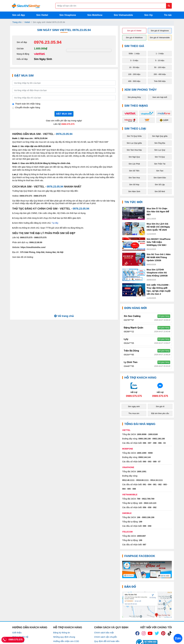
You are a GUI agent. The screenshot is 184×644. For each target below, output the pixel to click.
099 (144, 526)
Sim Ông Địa (160, 143)
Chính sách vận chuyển (106, 637)
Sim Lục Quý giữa (134, 143)
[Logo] (26, 6)
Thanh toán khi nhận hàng (28, 104)
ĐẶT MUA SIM (64, 114)
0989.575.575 (68, 124)
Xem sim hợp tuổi (160, 97)
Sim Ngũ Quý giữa (160, 136)
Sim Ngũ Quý (134, 157)
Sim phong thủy (134, 97)
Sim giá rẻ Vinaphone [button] (160, 31)
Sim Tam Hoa (134, 178)
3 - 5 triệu (134, 60)
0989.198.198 (144, 439)
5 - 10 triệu (160, 60)
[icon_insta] (144, 633)
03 (165, 443)
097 (150, 443)
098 (155, 443)
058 (150, 507)
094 (150, 484)
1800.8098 (142, 434)
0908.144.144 (144, 457)
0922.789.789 (148, 499)
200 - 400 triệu (160, 74)
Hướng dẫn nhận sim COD (66, 641)
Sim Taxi (160, 171)
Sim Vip (148, 15)
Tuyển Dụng (18, 641)
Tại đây (55, 223)
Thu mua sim (134, 413)
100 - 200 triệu (134, 74)
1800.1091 (142, 472)
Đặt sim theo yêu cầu (160, 413)
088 (134, 489)
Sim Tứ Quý (160, 157)
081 (155, 484)
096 (144, 443)
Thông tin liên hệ (20, 637)
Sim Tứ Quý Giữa (134, 136)
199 (141, 522)
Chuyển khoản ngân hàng (28, 107)
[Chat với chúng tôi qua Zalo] (134, 390)
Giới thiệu (17, 633)
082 (160, 484)
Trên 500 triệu (160, 81)
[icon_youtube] (150, 633)
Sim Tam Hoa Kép (134, 150)
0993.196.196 (148, 517)
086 (160, 443)
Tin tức (168, 15)
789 (139, 499)
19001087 (141, 536)
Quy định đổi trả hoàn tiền (107, 641)
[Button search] (169, 6)
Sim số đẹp (19, 15)
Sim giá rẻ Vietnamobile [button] (160, 38)
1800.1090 (142, 453)
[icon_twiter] (157, 633)
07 (159, 462)
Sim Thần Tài (160, 164)
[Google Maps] (147, 605)
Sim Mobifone (95, 15)
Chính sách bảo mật (104, 633)
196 (139, 517)
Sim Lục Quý (160, 150)
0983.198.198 (159, 439)
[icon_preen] (163, 633)
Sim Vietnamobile (123, 15)
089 (155, 462)
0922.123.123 (150, 503)
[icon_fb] (137, 633)
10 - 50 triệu (134, 67)
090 (144, 462)
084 (124, 489)
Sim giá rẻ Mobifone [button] (134, 38)
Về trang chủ (64, 316)
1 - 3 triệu (160, 54)
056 (144, 507)
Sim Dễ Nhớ (160, 191)
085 (129, 489)
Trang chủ (17, 22)
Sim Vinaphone (68, 15)
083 (165, 484)
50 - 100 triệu (160, 67)
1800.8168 (153, 434)
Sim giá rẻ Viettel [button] (134, 31)
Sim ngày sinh (134, 406)
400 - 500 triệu (134, 81)
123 (141, 503)
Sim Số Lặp (160, 185)
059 (150, 526)
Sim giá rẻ (160, 406)
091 (144, 484)
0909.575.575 (26, 196)
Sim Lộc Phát (134, 164)
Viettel (27, 22)
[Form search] (114, 6)
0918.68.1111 (142, 480)
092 (155, 507)
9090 (150, 453)
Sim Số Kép (134, 185)
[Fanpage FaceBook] (147, 569)
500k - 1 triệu (134, 54)
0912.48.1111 (128, 480)
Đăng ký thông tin (62, 633)
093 (150, 462)
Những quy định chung (64, 637)
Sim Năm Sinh (134, 191)
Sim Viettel (42, 15)
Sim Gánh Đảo (160, 178)
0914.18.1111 (157, 480)
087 (144, 545)
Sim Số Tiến (134, 171)
